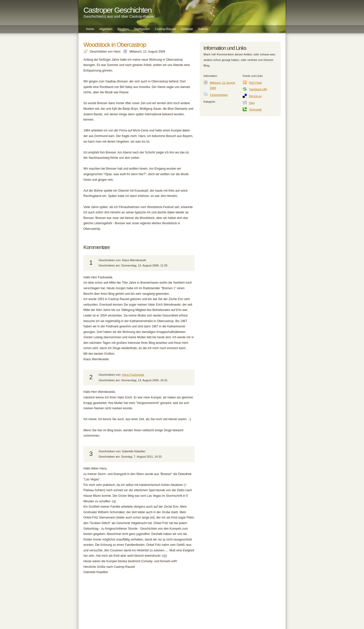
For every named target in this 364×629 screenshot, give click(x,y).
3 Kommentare (219, 95)
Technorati (255, 109)
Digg (252, 103)
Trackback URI (258, 89)
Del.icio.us (255, 96)
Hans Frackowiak (133, 375)
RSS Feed (255, 83)
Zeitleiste (187, 29)
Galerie (203, 29)
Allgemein (106, 29)
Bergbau (123, 29)
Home (90, 29)
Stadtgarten (142, 29)
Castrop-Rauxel (165, 29)
